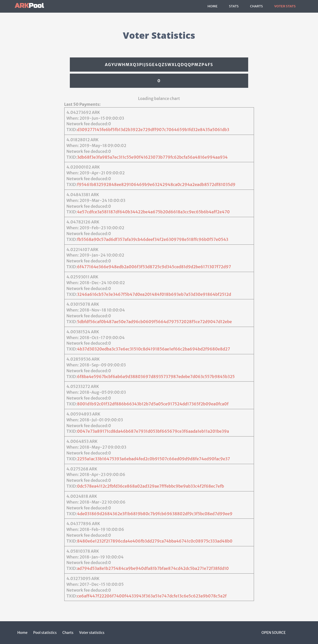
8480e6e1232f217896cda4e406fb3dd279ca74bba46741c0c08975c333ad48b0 (155, 541)
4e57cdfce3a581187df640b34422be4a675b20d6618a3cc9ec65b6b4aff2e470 (153, 212)
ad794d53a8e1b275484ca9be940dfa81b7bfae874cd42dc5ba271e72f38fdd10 (153, 568)
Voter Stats (285, 6)
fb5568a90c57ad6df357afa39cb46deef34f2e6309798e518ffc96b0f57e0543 (153, 239)
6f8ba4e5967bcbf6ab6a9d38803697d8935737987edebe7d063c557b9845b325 (156, 377)
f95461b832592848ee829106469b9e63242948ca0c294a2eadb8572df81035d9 (156, 184)
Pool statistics (45, 633)
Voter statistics (92, 633)
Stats (234, 6)
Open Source (274, 633)
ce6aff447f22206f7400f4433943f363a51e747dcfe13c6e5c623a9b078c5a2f (152, 596)
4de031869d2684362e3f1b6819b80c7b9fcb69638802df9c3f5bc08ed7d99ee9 (155, 514)
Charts (256, 6)
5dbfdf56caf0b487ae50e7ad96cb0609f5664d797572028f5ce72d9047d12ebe (154, 322)
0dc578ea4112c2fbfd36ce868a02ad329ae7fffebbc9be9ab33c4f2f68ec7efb (150, 486)
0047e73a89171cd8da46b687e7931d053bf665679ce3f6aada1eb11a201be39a (153, 431)
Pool (29, 6)
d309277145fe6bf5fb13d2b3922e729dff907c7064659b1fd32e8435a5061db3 (153, 130)
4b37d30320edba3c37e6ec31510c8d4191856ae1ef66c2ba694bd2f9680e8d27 (153, 349)
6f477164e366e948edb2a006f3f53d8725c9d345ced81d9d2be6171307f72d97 (154, 267)
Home (213, 6)
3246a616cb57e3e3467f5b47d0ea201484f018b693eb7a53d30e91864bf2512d (154, 294)
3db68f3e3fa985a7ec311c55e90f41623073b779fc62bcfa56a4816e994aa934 (152, 157)
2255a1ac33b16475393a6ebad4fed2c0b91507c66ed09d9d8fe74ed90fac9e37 (153, 459)
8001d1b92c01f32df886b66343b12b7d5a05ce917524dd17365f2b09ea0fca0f (153, 404)
